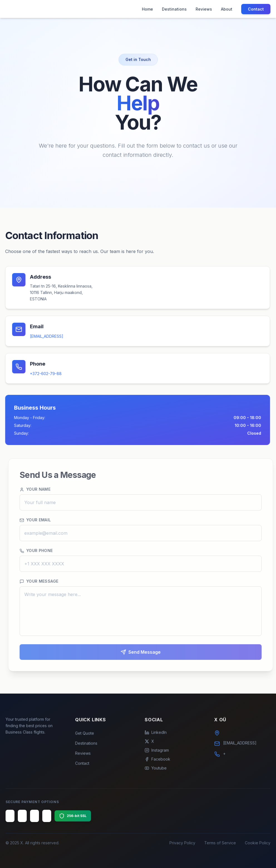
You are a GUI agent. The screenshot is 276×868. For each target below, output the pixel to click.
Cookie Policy (258, 843)
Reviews (204, 9)
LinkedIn (156, 735)
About (227, 9)
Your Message (45, 581)
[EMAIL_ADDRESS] (44, 336)
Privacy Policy (182, 843)
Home (147, 9)
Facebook (157, 762)
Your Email (41, 520)
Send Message (147, 652)
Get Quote (85, 736)
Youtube (156, 771)
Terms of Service (220, 843)
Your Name (41, 489)
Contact (256, 9)
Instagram (157, 753)
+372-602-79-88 (43, 374)
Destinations (174, 9)
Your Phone (42, 551)
